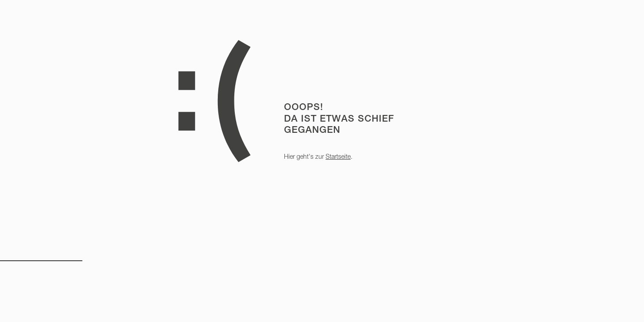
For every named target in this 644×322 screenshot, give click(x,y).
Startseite (338, 157)
